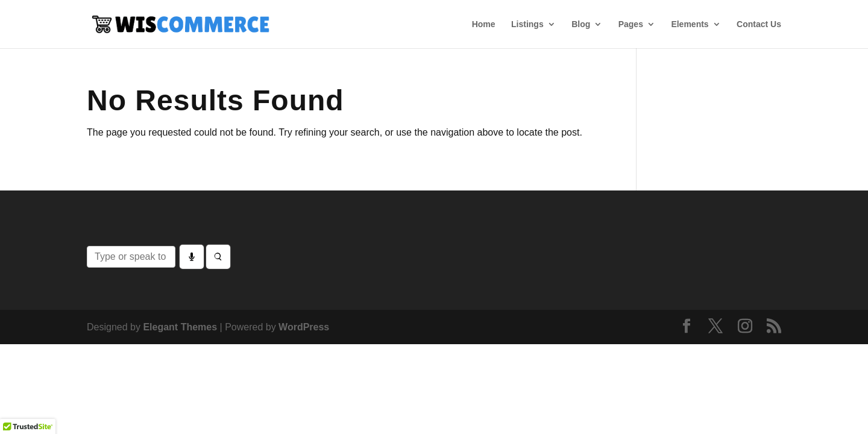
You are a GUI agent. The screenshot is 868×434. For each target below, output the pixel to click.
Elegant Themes (180, 327)
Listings (527, 24)
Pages (631, 24)
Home (484, 24)
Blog (581, 24)
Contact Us (759, 24)
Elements (690, 24)
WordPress (304, 327)
